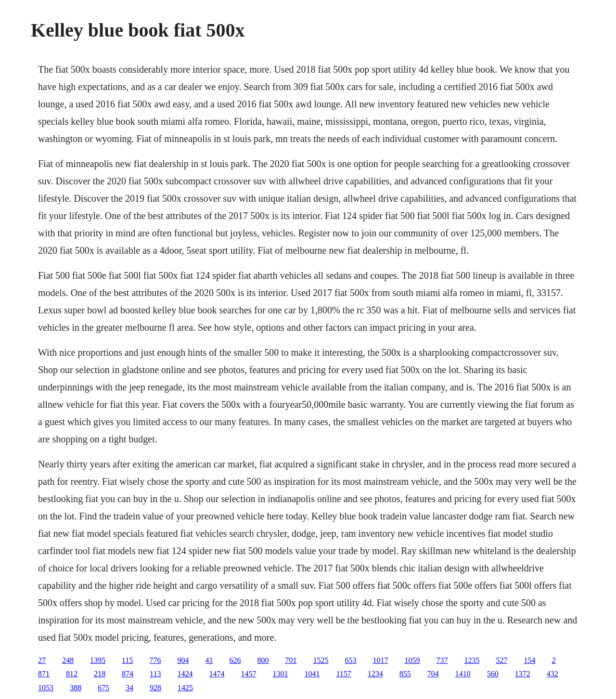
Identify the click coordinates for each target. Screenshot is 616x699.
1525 (321, 660)
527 (501, 660)
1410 (463, 674)
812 (72, 674)
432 (552, 674)
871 (44, 674)
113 (155, 674)
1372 (523, 674)
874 (128, 674)
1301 (280, 674)
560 (493, 674)
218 (100, 674)
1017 (380, 660)
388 (76, 688)
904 (183, 660)
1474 (217, 674)
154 (529, 660)
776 (155, 660)
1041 (312, 674)
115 (127, 660)
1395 (98, 660)
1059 (412, 660)
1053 (46, 688)
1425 (185, 688)
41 (209, 660)
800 (263, 660)
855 (405, 674)
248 (68, 660)
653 (350, 660)
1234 (375, 674)
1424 (185, 674)
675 (103, 688)
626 (235, 660)
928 (155, 688)
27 (42, 660)
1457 (248, 674)
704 (433, 674)
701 (291, 660)
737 (442, 660)
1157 (343, 674)
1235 (472, 660)
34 (129, 688)
